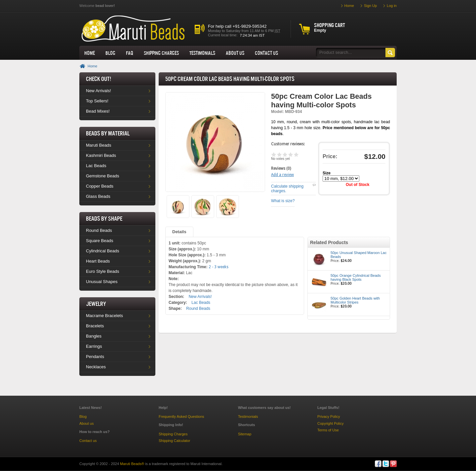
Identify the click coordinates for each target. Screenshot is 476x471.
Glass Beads (98, 196)
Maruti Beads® (132, 464)
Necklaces (96, 367)
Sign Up (370, 6)
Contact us (88, 441)
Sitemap (245, 434)
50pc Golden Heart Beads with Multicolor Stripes (355, 300)
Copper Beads (100, 186)
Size (327, 173)
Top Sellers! (97, 101)
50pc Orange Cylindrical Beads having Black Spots (356, 277)
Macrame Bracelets (104, 316)
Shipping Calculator (174, 441)
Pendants (95, 357)
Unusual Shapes (102, 282)
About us (235, 53)
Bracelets (95, 326)
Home (90, 53)
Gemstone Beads (102, 176)
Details (179, 232)
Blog (110, 53)
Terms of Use (328, 430)
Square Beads (99, 241)
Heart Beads (98, 261)
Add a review (282, 175)
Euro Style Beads (102, 271)
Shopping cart (330, 25)
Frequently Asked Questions (181, 417)
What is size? (283, 201)
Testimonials (202, 53)
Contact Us (266, 53)
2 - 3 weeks (218, 267)
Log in (392, 6)
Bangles (94, 336)
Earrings (94, 346)
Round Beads (99, 230)
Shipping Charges (161, 53)
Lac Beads (96, 166)
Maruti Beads (99, 145)
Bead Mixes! (98, 111)
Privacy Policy (329, 417)
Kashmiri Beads (101, 155)
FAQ (130, 53)
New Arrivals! (99, 91)
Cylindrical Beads (102, 251)
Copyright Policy (330, 423)
